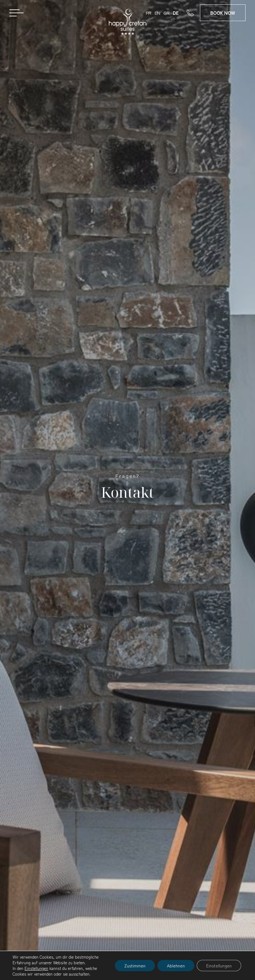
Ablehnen (176, 966)
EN (157, 13)
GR (167, 13)
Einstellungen (36, 968)
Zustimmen (135, 966)
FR (149, 13)
